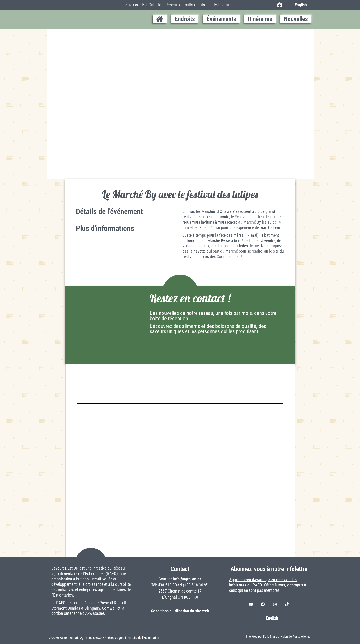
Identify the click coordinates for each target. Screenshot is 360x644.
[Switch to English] (299, 5)
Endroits (185, 19)
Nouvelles (296, 19)
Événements (221, 19)
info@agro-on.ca (187, 579)
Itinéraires (260, 19)
